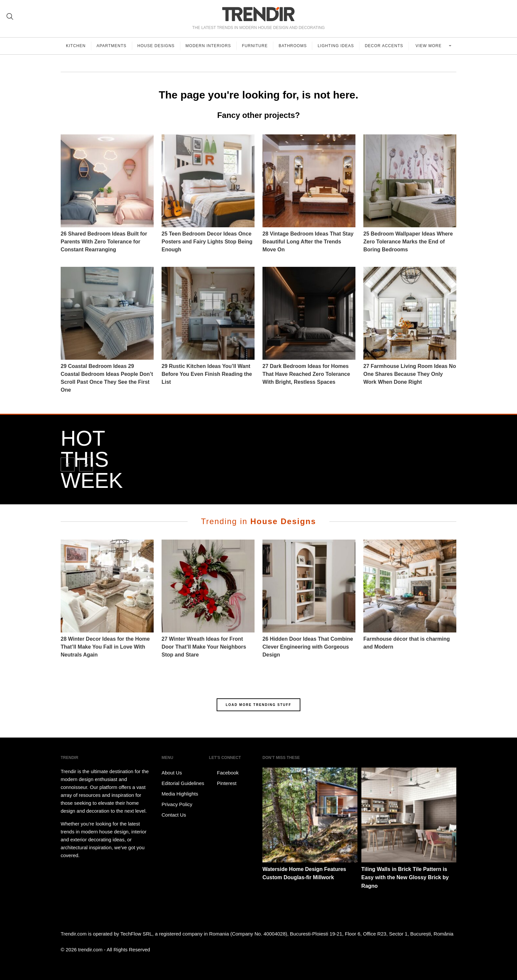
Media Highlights (180, 794)
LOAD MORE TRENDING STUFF (258, 705)
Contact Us (174, 815)
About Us (172, 773)
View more (429, 46)
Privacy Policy (177, 804)
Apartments (112, 46)
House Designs (156, 46)
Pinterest (223, 783)
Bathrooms (293, 46)
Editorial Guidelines (183, 783)
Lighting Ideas (336, 46)
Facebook (224, 773)
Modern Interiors (208, 46)
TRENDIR (258, 14)
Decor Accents (384, 46)
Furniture (255, 46)
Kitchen (76, 46)
